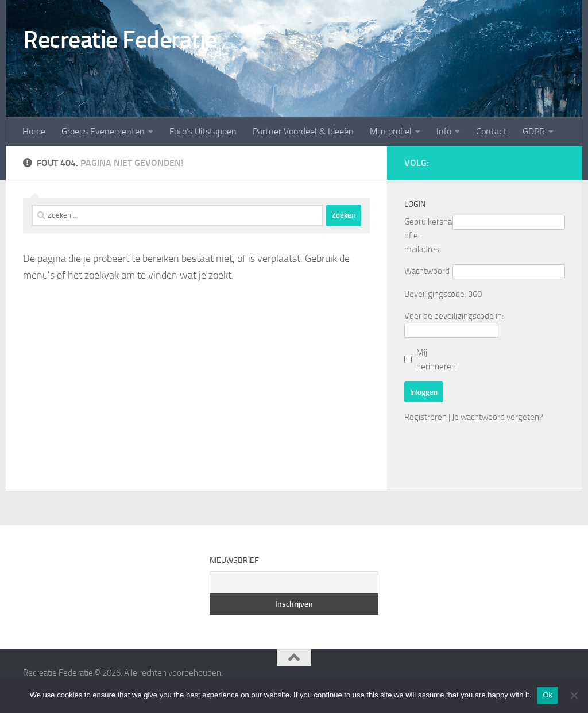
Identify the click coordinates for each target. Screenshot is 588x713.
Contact (491, 131)
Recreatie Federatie (120, 40)
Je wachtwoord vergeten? (498, 417)
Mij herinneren (436, 360)
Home (34, 131)
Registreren (425, 417)
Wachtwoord (427, 271)
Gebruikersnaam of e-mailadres (428, 236)
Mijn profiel (391, 131)
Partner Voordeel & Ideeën (303, 131)
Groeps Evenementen (103, 131)
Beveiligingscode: (435, 294)
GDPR (534, 131)
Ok (548, 695)
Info (444, 131)
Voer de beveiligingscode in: (454, 316)
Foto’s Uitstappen (203, 131)
